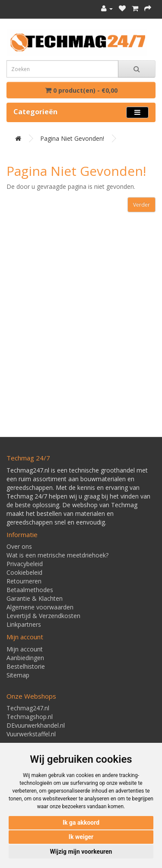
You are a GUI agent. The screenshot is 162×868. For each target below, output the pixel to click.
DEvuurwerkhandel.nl (36, 725)
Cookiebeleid (24, 572)
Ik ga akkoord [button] (81, 823)
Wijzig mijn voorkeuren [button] (81, 852)
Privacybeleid (25, 564)
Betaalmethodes (30, 590)
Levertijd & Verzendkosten (43, 616)
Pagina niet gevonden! (72, 138)
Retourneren (24, 581)
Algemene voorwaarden (40, 607)
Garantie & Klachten (35, 598)
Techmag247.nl (28, 708)
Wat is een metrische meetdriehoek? (57, 555)
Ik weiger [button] (81, 837)
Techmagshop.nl (30, 717)
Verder (141, 205)
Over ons (19, 546)
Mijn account (25, 649)
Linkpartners (24, 624)
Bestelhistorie (26, 666)
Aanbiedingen (25, 658)
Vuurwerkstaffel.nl (31, 734)
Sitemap (18, 675)
